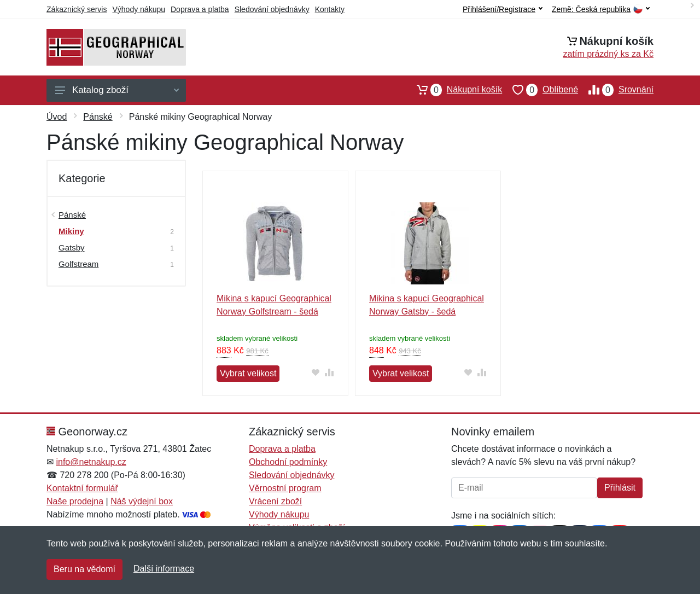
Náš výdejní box (142, 501)
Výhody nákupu (139, 9)
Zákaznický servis (77, 9)
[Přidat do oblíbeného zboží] (316, 372)
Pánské (98, 117)
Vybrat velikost (248, 373)
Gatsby (72, 248)
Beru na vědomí (84, 569)
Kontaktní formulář (82, 488)
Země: (601, 10)
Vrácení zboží (275, 501)
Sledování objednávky (272, 9)
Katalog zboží (117, 90)
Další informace (164, 569)
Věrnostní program (285, 488)
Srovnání (616, 90)
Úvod (57, 117)
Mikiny (71, 231)
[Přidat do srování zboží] (329, 372)
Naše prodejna (75, 501)
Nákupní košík (454, 90)
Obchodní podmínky (288, 462)
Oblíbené (540, 90)
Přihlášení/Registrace (503, 9)
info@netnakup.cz (91, 462)
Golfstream (78, 264)
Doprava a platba (200, 9)
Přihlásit (620, 488)
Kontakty (330, 9)
